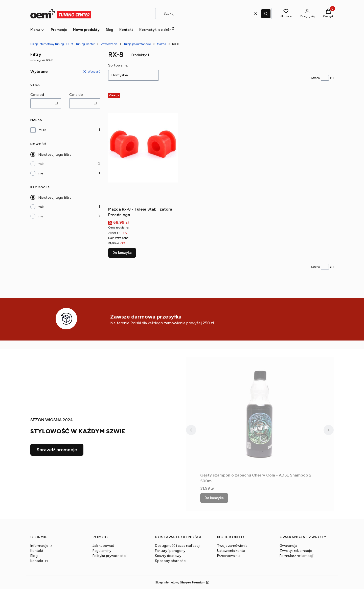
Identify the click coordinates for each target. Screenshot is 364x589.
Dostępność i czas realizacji (178, 546)
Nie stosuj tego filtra (55, 155)
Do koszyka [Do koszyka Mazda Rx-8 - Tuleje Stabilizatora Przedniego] (122, 253)
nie (41, 173)
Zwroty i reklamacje (296, 551)
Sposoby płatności (171, 561)
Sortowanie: (118, 65)
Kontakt (37, 551)
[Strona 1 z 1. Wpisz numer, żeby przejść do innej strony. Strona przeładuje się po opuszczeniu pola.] (325, 78)
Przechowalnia (229, 556)
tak (41, 164)
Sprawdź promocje (57, 450)
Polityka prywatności (109, 556)
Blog (34, 556)
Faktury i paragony (170, 551)
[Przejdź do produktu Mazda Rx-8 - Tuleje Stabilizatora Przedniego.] (143, 148)
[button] (266, 14)
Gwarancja (288, 546)
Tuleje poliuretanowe (137, 44)
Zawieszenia (109, 44)
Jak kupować (103, 546)
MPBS (43, 130)
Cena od (37, 95)
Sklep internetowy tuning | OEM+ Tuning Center (63, 44)
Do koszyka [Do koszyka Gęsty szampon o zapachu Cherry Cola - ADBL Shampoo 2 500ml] (214, 498)
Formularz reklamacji (297, 556)
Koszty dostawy (168, 556)
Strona (315, 78)
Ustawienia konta (231, 551)
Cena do (76, 95)
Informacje (40, 546)
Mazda (162, 44)
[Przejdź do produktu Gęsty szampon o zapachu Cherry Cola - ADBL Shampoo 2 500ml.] (260, 414)
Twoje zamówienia (232, 546)
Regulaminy (102, 551)
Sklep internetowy (180, 582)
